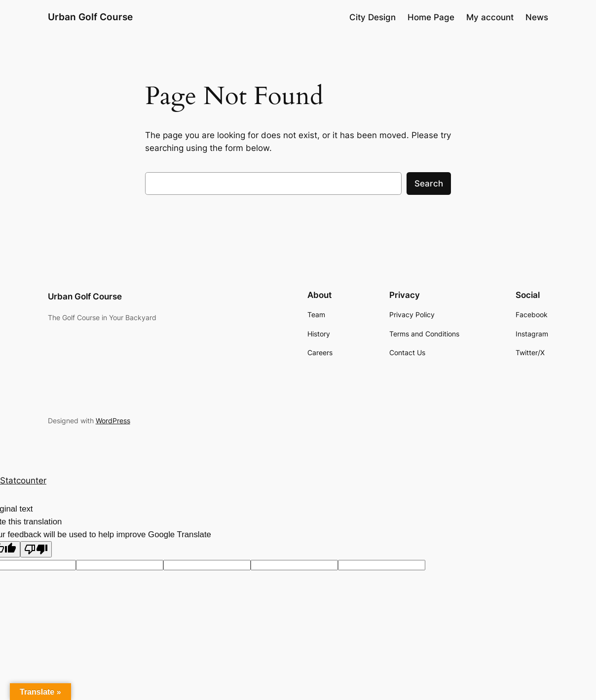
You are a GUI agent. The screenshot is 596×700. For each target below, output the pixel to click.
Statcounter (23, 480)
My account (490, 17)
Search (429, 184)
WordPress (113, 421)
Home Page (431, 17)
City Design (372, 17)
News (537, 17)
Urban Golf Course (90, 17)
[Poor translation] (36, 549)
